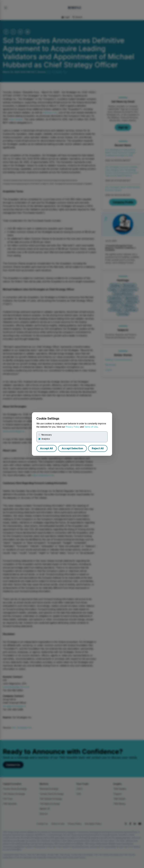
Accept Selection (72, 448)
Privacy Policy (73, 427)
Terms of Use (91, 427)
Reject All (98, 448)
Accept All (46, 448)
